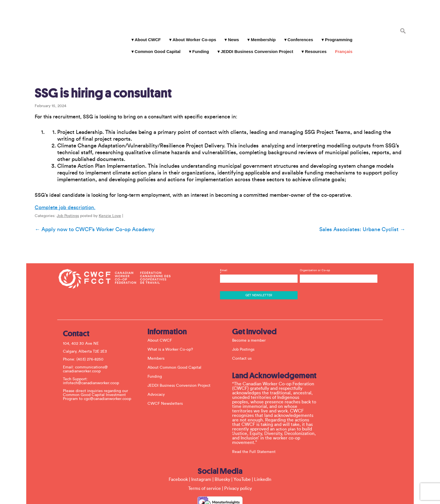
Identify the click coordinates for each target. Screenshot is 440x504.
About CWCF (145, 33)
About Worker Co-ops (192, 33)
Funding (198, 45)
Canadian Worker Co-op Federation (65, 26)
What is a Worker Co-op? (173, 322)
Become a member (252, 313)
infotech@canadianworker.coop (94, 356)
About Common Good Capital (177, 341)
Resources (313, 45)
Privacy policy (238, 461)
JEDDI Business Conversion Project (255, 45)
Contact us (245, 331)
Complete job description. (60, 186)
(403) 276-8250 (93, 332)
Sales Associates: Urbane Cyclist (367, 208)
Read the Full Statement (257, 425)
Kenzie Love (105, 194)
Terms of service (204, 461)
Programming (336, 33)
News (231, 33)
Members (159, 331)
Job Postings (63, 194)
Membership (261, 33)
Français (342, 45)
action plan (289, 402)
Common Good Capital (155, 45)
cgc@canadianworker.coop (110, 372)
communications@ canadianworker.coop (88, 342)
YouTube (242, 452)
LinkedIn (263, 452)
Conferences (298, 33)
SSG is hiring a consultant (98, 71)
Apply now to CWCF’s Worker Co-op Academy (90, 208)
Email (258, 246)
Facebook (178, 452)
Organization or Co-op (313, 243)
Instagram (201, 452)
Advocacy (159, 368)
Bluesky (222, 452)
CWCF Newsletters (168, 377)
